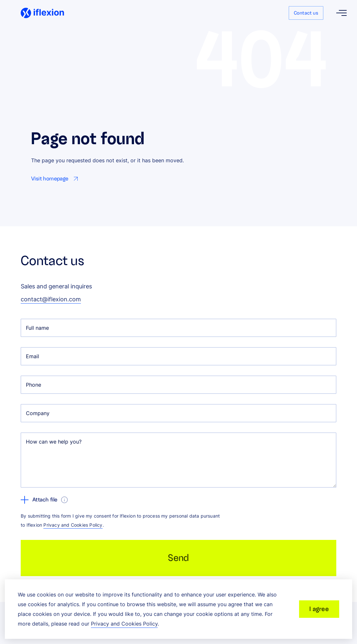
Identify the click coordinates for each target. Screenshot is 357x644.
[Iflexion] (42, 13)
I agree (319, 609)
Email (33, 356)
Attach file (39, 500)
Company (38, 413)
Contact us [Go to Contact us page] (306, 13)
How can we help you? (54, 442)
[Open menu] (341, 13)
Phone (33, 385)
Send (178, 558)
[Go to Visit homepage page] (56, 179)
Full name (37, 328)
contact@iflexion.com (51, 299)
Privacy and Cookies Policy (73, 525)
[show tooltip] (64, 500)
